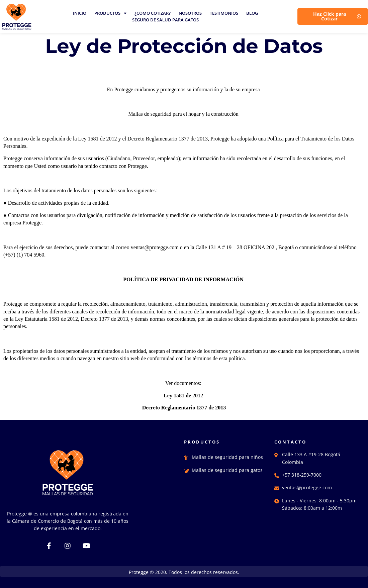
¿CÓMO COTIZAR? (153, 13)
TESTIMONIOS (224, 13)
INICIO (80, 13)
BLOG (252, 13)
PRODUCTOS (110, 13)
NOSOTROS (190, 13)
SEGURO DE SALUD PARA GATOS (165, 20)
